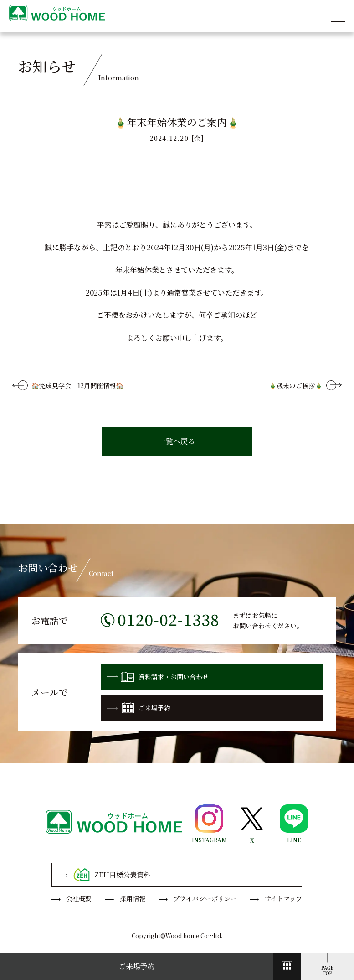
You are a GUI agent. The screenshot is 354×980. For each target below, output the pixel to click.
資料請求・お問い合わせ (158, 677)
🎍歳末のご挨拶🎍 (296, 385)
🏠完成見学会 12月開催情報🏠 (77, 385)
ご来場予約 (139, 708)
